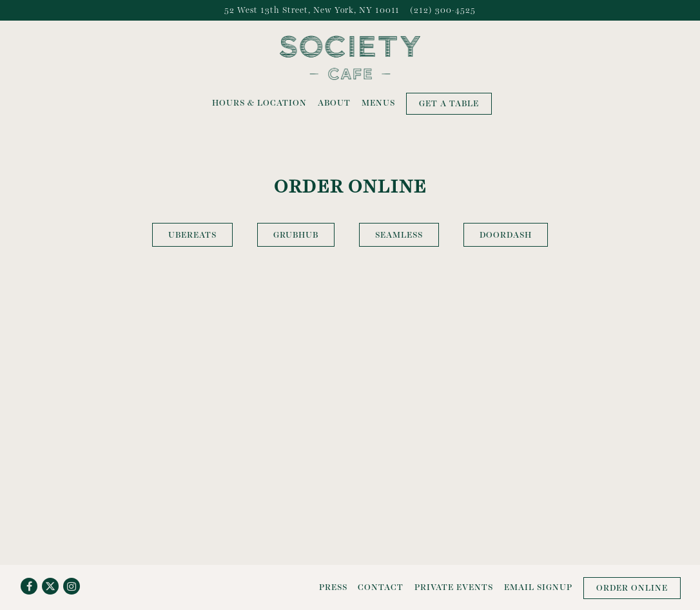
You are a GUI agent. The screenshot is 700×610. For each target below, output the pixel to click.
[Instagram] (72, 586)
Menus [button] (378, 103)
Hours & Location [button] (259, 103)
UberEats (192, 235)
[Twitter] (50, 586)
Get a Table (449, 103)
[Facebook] (29, 586)
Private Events (454, 587)
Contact (381, 587)
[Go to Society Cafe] (312, 10)
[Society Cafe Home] (350, 57)
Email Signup (538, 587)
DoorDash (506, 235)
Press (333, 587)
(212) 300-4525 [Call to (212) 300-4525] (443, 10)
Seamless (399, 235)
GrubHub (296, 235)
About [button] (334, 103)
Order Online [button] (632, 588)
